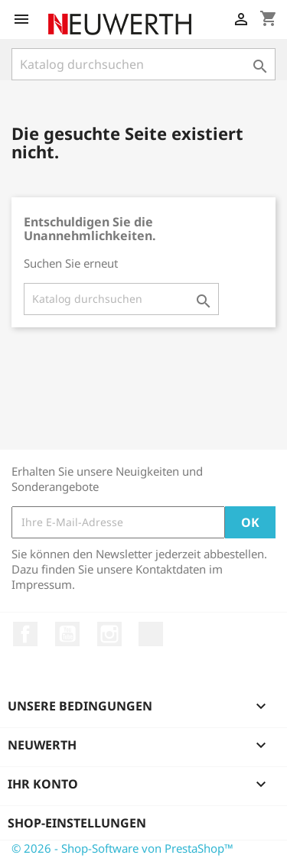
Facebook (25, 634)
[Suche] (143, 64)
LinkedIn (151, 634)
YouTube (67, 634)
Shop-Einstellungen (77, 823)
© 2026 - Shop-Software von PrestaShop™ (122, 848)
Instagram (109, 634)
